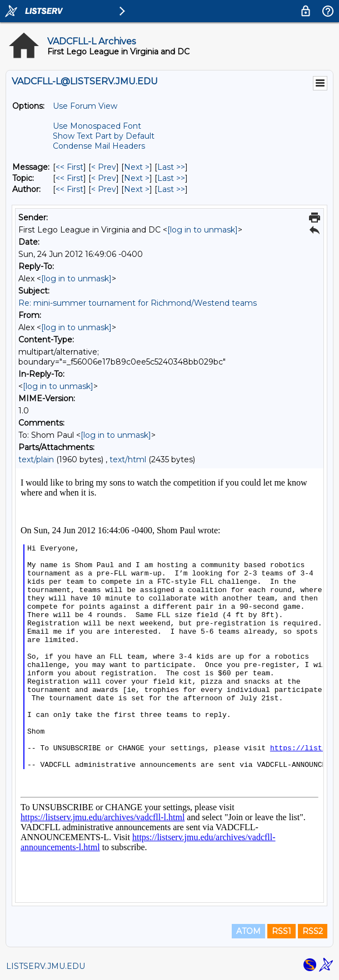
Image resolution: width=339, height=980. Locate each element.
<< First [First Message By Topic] (69, 178)
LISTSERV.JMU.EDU (46, 966)
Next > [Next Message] (137, 167)
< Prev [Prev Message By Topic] (104, 178)
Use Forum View (85, 106)
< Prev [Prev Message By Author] (104, 189)
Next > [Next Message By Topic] (137, 178)
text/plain (36, 459)
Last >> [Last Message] (171, 167)
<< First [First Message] (69, 167)
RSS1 (281, 931)
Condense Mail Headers (99, 146)
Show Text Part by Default (104, 136)
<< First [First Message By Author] (69, 189)
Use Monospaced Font (97, 126)
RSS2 (313, 931)
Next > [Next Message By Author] (137, 189)
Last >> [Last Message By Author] (171, 189)
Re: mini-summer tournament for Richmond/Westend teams (138, 303)
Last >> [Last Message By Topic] (171, 178)
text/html (128, 459)
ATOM (248, 931)
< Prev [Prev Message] (104, 167)
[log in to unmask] (203, 230)
